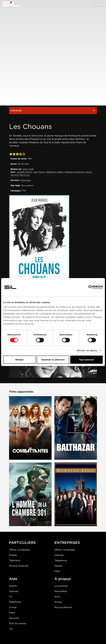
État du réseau (18, 623)
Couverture (61, 586)
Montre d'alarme (19, 566)
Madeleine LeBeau (55, 172)
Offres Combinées (20, 550)
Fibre (12, 613)
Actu (57, 597)
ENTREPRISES (67, 543)
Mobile (13, 555)
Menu (99, 5)
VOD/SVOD (53, 111)
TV (11, 597)
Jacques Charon (24, 172)
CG (11, 629)
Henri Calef (28, 169)
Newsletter (61, 591)
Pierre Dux (25, 175)
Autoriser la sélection (53, 360)
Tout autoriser (86, 360)
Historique (26, 180)
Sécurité (14, 618)
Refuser (20, 360)
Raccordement (63, 607)
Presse (58, 602)
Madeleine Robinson (75, 172)
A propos (63, 579)
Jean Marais (39, 172)
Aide (13, 579)
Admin (13, 586)
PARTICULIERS (22, 543)
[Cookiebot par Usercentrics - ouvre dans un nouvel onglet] (90, 287)
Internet (59, 555)
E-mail (13, 607)
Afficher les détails (87, 351)
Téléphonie (61, 560)
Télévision (15, 560)
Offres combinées (65, 550)
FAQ (57, 571)
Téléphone (15, 602)
